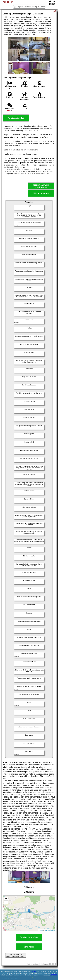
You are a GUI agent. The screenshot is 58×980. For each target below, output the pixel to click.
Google (33, 972)
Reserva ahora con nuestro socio (41, 186)
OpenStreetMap (50, 930)
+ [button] (6, 899)
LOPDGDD (54, 975)
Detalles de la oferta (29, 937)
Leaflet (41, 930)
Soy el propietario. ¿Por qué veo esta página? (16, 955)
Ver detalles (29, 947)
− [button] (6, 902)
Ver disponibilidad (16, 118)
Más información (41, 193)
